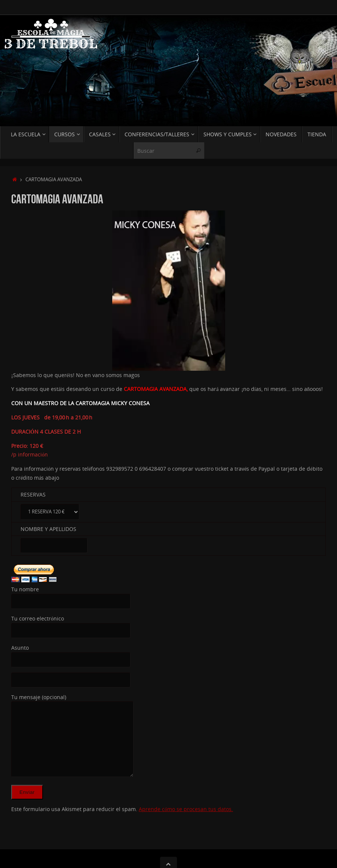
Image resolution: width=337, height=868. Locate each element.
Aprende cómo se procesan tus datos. (186, 809)
